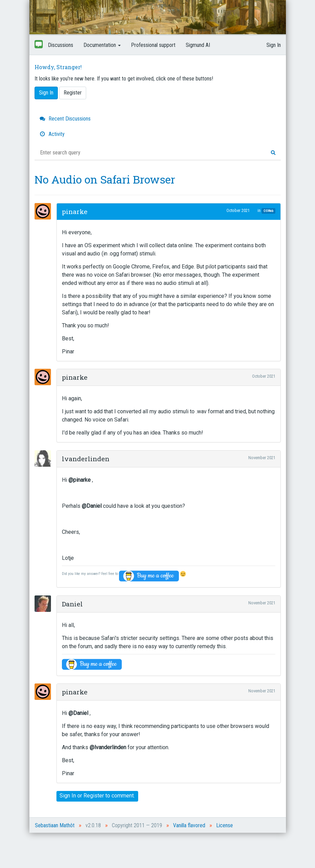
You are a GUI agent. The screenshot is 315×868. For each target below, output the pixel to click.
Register (73, 93)
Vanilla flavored (189, 825)
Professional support (153, 45)
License (225, 825)
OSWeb (268, 211)
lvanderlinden (86, 459)
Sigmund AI (198, 45)
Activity (52, 134)
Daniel (72, 604)
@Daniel (92, 506)
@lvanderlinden (108, 747)
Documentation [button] (102, 45)
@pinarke (80, 480)
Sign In (274, 45)
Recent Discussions (65, 119)
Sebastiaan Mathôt (55, 825)
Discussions (61, 45)
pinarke (75, 211)
